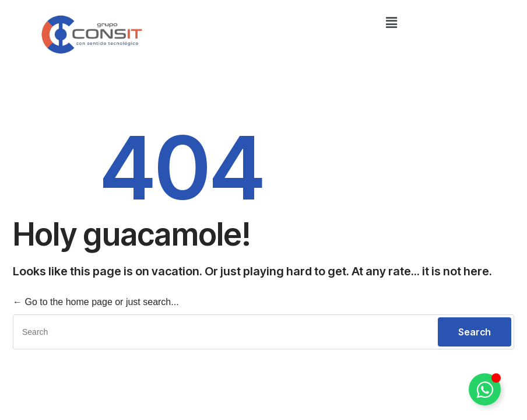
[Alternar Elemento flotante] (485, 389)
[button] (391, 23)
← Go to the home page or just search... (96, 302)
